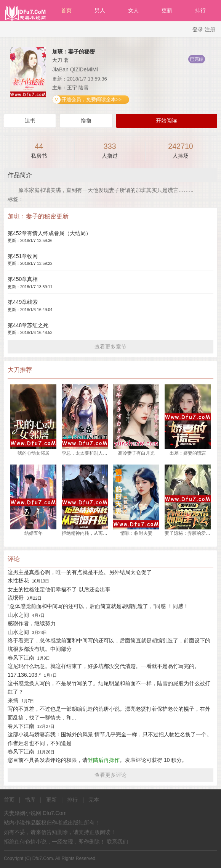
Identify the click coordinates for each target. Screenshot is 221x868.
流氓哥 (16, 598)
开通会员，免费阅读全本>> (91, 99)
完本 (94, 800)
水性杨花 (18, 581)
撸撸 (86, 121)
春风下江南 (21, 658)
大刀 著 (60, 60)
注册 (210, 29)
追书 (30, 121)
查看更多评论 (110, 775)
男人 (100, 10)
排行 (200, 10)
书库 (30, 800)
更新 (167, 10)
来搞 (13, 700)
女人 (133, 10)
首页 (66, 10)
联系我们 (117, 842)
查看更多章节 (110, 347)
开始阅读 (167, 121)
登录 (198, 29)
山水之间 (18, 615)
